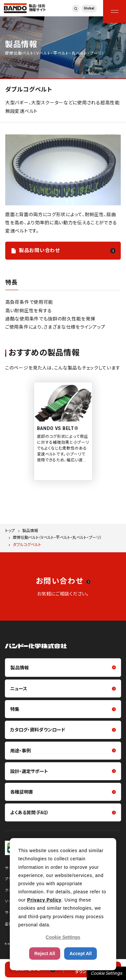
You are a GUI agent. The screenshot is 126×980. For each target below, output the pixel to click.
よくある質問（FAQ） (29, 813)
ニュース (19, 689)
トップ (10, 531)
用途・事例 (20, 751)
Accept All (81, 954)
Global (89, 8)
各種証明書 (22, 792)
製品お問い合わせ (39, 250)
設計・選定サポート (29, 771)
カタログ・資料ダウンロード (38, 730)
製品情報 (30, 531)
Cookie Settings (106, 973)
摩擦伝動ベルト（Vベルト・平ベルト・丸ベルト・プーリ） (57, 538)
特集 (15, 709)
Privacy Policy (44, 900)
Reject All (45, 954)
